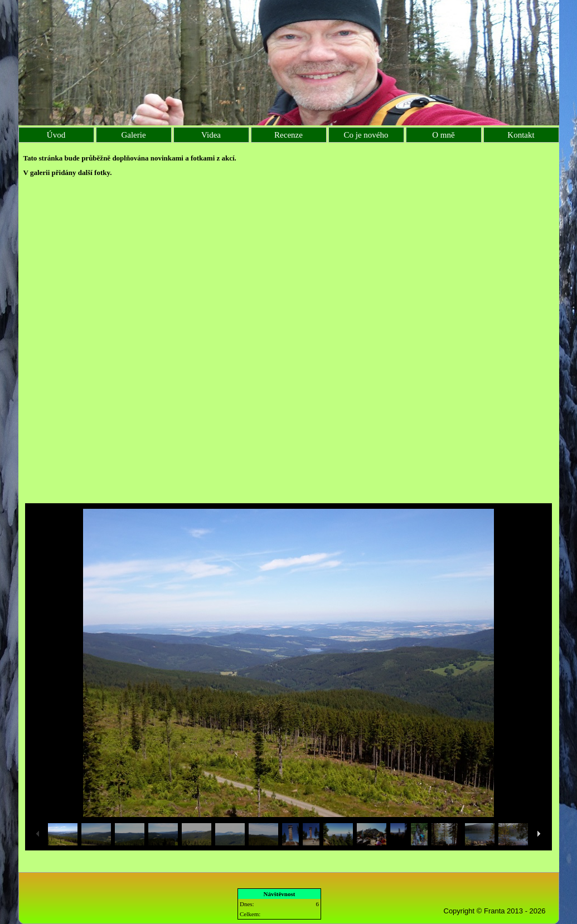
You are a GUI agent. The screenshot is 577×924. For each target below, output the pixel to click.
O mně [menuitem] (443, 135)
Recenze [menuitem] (288, 135)
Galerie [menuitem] (133, 135)
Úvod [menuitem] (56, 135)
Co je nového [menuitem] (366, 135)
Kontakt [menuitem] (521, 135)
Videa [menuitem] (211, 135)
